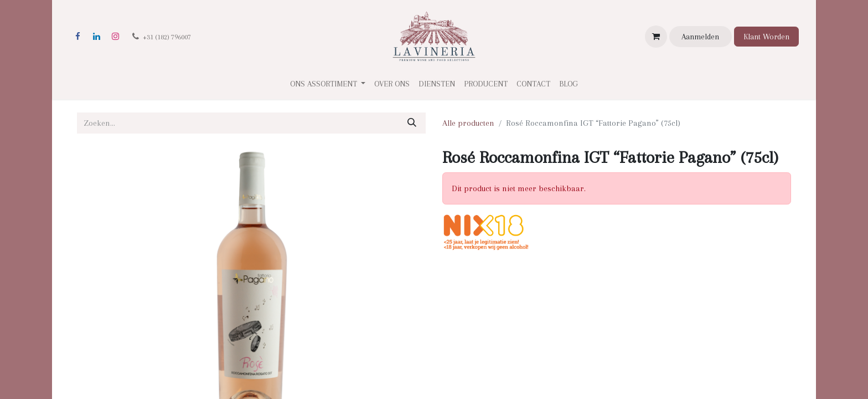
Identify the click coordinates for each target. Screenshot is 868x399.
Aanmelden (700, 37)
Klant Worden (766, 37)
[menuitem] (392, 84)
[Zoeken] (412, 123)
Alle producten (468, 123)
